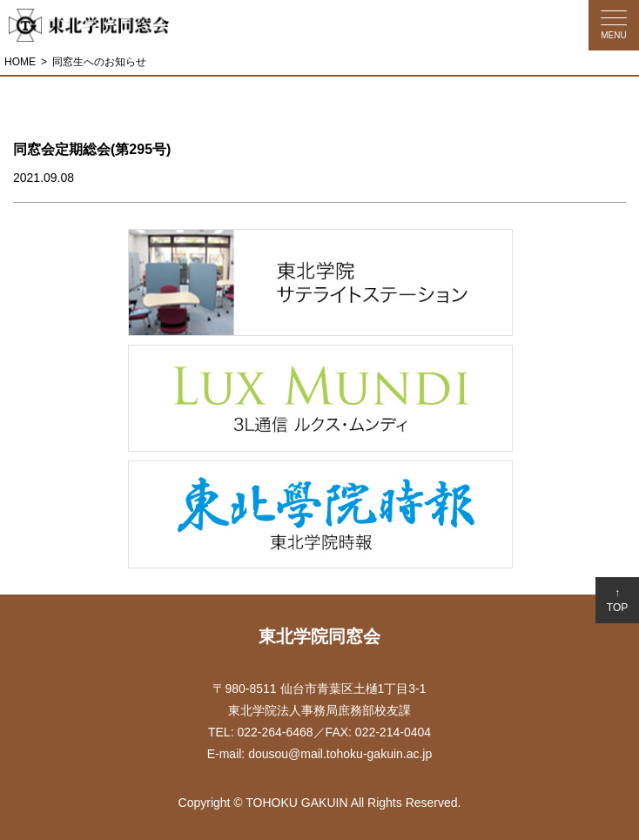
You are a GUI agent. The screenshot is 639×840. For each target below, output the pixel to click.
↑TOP (617, 600)
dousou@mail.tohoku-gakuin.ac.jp (340, 754)
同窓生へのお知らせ (99, 62)
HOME (20, 62)
